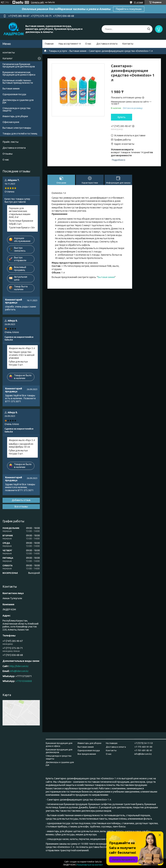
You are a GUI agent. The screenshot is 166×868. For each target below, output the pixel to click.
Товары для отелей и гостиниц (20, 134)
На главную (112, 743)
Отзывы (8, 154)
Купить (122, 117)
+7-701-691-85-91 (143, 750)
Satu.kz (98, 862)
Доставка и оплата (107, 44)
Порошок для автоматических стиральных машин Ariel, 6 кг (20, 213)
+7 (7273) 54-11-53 (144, 743)
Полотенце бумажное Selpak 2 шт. (21, 222)
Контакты (128, 44)
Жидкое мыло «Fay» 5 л (22, 348)
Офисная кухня (11, 122)
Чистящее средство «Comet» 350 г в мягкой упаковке (22, 355)
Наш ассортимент (69, 44)
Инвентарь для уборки (15, 116)
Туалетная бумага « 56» (22, 228)
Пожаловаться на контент (90, 865)
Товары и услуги (58, 51)
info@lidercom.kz (19, 671)
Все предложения (87, 754)
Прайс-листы (11, 142)
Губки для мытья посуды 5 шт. (18, 363)
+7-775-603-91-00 (143, 747)
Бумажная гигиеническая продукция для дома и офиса (19, 73)
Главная (49, 44)
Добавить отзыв (21, 500)
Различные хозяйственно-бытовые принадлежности (18, 82)
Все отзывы (21, 507)
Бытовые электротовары (17, 128)
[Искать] (149, 29)
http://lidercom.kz (19, 666)
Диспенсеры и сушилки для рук (18, 101)
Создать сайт (38, 2)
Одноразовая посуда (14, 94)
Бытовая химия (78, 51)
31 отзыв (138, 2)
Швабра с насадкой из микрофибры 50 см (21, 445)
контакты (9, 52)
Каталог (8, 58)
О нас (88, 44)
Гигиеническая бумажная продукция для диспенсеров (19, 65)
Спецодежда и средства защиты (16, 109)
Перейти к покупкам (129, 9)
